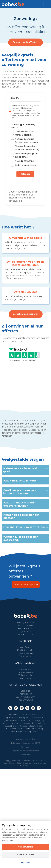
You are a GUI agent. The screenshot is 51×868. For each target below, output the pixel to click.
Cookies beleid (26, 755)
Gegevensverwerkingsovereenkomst (26, 751)
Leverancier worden (26, 669)
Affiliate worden (26, 672)
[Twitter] (16, 708)
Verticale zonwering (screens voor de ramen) (27, 141)
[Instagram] (39, 708)
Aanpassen (26, 862)
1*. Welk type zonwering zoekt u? (23, 126)
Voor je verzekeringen (26, 697)
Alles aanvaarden (26, 847)
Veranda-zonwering (24, 161)
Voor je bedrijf (26, 694)
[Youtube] (22, 708)
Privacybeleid (26, 747)
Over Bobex (26, 647)
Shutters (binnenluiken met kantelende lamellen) (27, 148)
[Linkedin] (33, 708)
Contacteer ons (26, 656)
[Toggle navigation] (46, 4)
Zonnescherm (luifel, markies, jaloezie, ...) (25, 133)
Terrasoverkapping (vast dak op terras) (27, 155)
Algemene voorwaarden (26, 739)
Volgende (25, 174)
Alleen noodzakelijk (26, 855)
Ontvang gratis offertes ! (26, 42)
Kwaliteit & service (26, 650)
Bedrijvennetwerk (26, 700)
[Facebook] (10, 708)
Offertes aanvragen (26, 585)
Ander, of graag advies (26, 165)
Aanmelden (26, 678)
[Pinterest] (27, 708)
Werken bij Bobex (26, 675)
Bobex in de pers (26, 653)
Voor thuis (26, 691)
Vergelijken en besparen (26, 314)
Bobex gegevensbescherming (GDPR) (26, 743)
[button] (46, 4)
